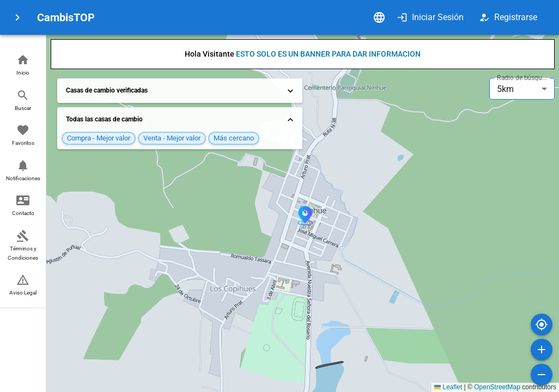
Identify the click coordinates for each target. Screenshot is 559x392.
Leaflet (448, 387)
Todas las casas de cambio (181, 120)
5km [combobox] (505, 89)
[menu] (17, 17)
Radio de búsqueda (523, 78)
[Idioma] (379, 17)
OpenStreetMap (497, 387)
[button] (23, 66)
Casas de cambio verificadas (181, 91)
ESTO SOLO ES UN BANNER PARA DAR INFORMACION (328, 54)
